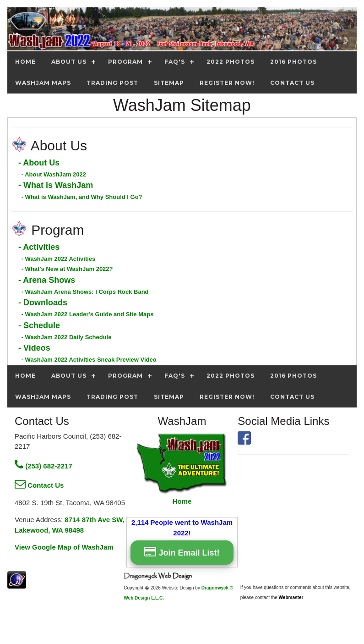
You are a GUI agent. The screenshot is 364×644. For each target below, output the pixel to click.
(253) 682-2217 (43, 466)
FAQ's (175, 62)
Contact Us (39, 485)
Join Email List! (182, 552)
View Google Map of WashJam (64, 547)
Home (182, 501)
